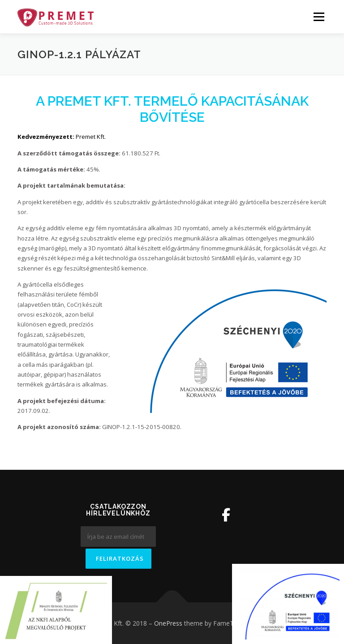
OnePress (168, 623)
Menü (319, 17)
